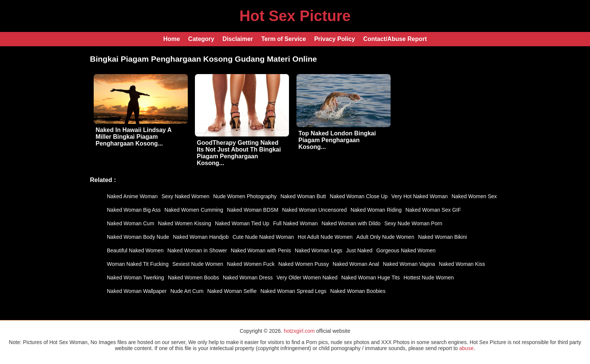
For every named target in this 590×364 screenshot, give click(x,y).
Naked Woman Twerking (135, 278)
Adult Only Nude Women (385, 237)
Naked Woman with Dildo (351, 223)
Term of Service (284, 39)
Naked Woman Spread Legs (293, 291)
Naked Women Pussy (304, 264)
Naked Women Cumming (194, 210)
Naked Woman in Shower (197, 250)
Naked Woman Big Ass (134, 210)
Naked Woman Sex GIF (433, 210)
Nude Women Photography (245, 196)
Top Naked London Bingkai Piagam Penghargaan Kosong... (337, 140)
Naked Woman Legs (319, 250)
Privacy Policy (335, 39)
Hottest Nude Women (429, 278)
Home (172, 39)
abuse (467, 348)
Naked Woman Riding (376, 210)
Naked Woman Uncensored (315, 210)
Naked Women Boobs (193, 278)
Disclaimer (238, 39)
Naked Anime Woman (132, 196)
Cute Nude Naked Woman (263, 237)
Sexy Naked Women (185, 196)
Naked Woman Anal (356, 264)
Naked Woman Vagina (409, 264)
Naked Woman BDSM (253, 210)
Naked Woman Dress (248, 278)
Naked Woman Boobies (358, 291)
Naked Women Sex (474, 196)
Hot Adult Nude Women (325, 237)
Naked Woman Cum (131, 223)
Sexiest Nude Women (198, 264)
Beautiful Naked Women (135, 250)
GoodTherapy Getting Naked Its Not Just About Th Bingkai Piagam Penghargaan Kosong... (239, 153)
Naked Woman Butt (303, 196)
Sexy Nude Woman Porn (413, 223)
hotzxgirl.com (299, 331)
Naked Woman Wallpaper (137, 291)
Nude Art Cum (187, 291)
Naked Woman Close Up (359, 196)
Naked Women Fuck (251, 264)
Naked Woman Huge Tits (370, 278)
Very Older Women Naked (307, 278)
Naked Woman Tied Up (242, 223)
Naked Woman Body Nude (138, 237)
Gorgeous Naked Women (406, 250)
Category (201, 39)
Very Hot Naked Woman (420, 196)
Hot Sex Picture (295, 16)
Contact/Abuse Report (395, 39)
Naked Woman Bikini (442, 237)
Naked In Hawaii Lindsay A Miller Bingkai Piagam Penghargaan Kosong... (134, 137)
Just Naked (359, 250)
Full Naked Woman (296, 223)
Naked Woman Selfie (232, 291)
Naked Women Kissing (185, 223)
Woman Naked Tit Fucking (138, 264)
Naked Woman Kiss (462, 264)
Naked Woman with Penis (261, 250)
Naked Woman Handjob (201, 237)
